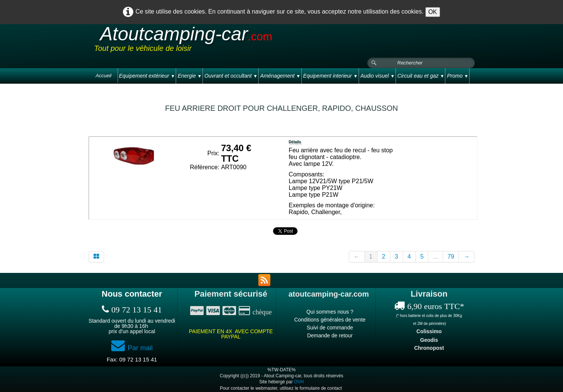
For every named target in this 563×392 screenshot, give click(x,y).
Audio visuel (378, 76)
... (435, 256)
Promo (458, 76)
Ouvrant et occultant (231, 76)
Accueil (104, 76)
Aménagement (280, 76)
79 (451, 256)
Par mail (132, 348)
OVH (299, 382)
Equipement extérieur (147, 76)
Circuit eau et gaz (421, 76)
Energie (190, 76)
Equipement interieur (331, 76)
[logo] (237, 41)
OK (433, 12)
